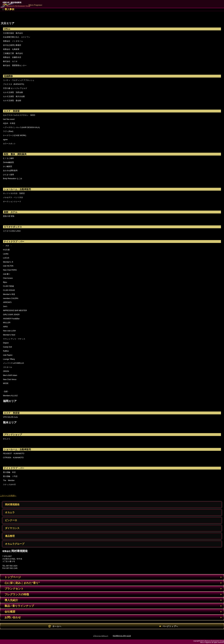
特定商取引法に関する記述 (122, 636)
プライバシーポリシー (101, 636)
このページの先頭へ (8, 496)
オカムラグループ (15, 544)
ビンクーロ (11, 520)
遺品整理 (10, 536)
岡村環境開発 (12, 505)
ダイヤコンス (12, 528)
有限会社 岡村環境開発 (23, 3)
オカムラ (10, 512)
